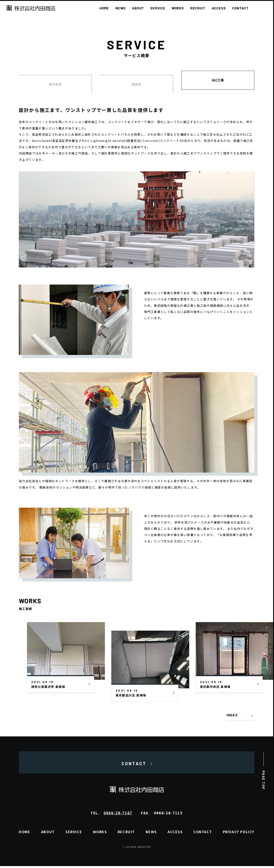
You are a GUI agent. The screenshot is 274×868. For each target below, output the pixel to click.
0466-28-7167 (118, 815)
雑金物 (136, 84)
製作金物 (55, 84)
